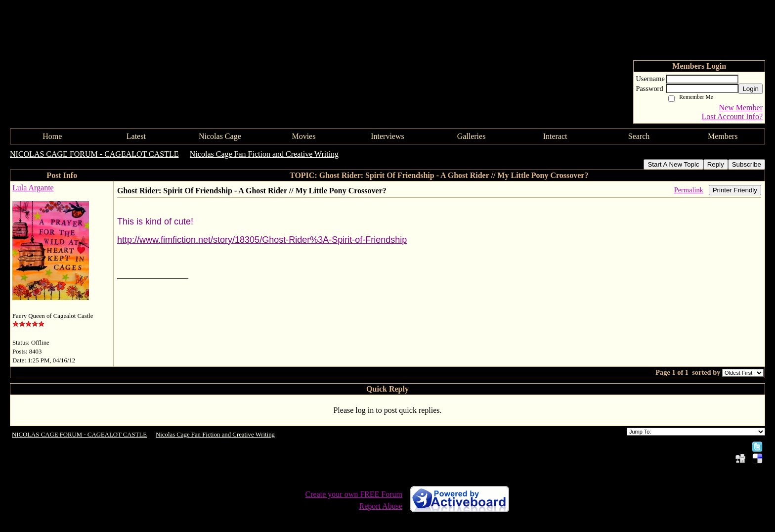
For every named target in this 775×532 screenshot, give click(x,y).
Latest (136, 136)
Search (639, 136)
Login (751, 89)
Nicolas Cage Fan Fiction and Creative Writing (264, 154)
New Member (741, 108)
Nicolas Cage (220, 136)
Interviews (387, 136)
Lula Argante (33, 188)
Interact (555, 136)
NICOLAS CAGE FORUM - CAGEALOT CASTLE (94, 154)
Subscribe (747, 164)
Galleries (472, 136)
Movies (303, 136)
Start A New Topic (673, 164)
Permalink (689, 190)
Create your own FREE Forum (354, 494)
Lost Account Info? (732, 116)
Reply (716, 164)
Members (723, 136)
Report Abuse (381, 506)
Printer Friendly (735, 190)
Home (52, 136)
